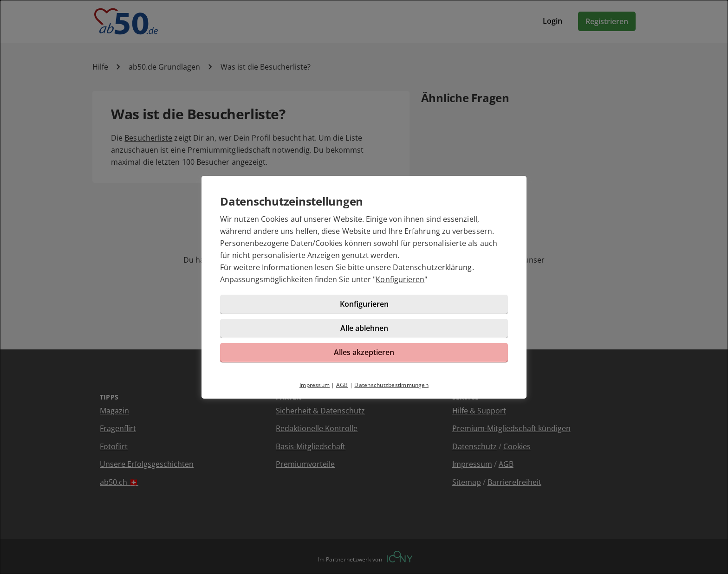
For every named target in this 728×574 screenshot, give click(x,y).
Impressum (315, 385)
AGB (342, 385)
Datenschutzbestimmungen (391, 385)
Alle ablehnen (364, 328)
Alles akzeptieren (364, 352)
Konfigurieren (400, 279)
